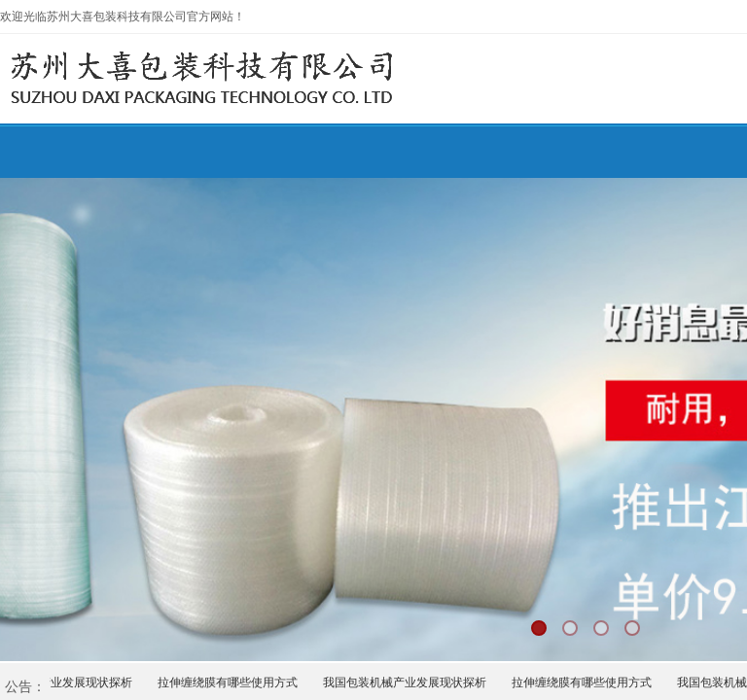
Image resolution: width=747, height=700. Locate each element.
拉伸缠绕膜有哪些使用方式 (230, 682)
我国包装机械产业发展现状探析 (407, 682)
